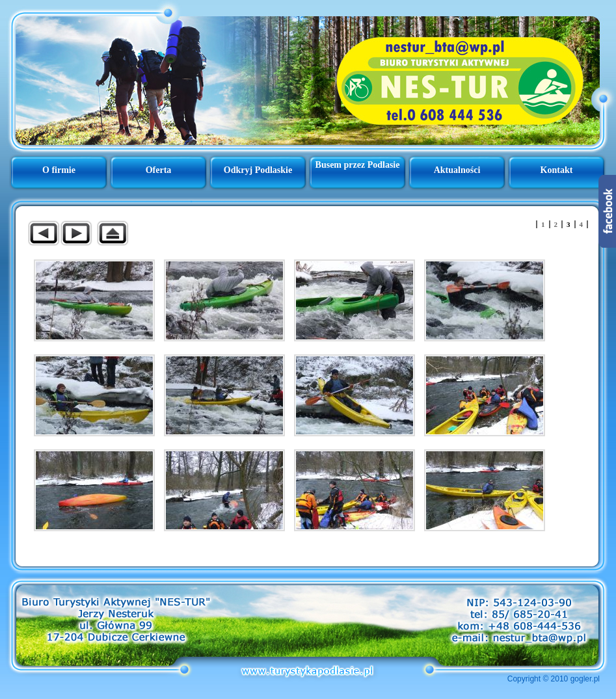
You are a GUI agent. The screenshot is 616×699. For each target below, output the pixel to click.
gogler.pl (585, 679)
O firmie (59, 170)
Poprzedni (44, 233)
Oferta (159, 170)
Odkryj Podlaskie (258, 170)
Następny (76, 233)
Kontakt (557, 170)
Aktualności (457, 170)
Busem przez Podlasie (358, 165)
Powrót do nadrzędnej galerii (113, 233)
